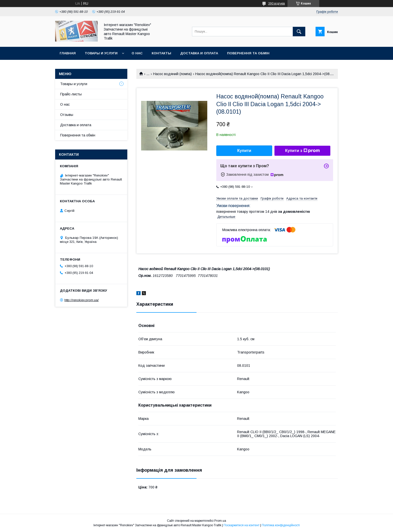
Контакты (161, 53)
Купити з (302, 151)
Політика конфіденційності (281, 525)
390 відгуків (277, 4)
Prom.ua (220, 521)
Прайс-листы (71, 94)
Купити (244, 151)
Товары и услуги (101, 53)
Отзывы (67, 115)
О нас (137, 53)
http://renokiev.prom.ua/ (82, 300)
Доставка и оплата (199, 53)
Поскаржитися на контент (241, 525)
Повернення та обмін (248, 53)
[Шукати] (299, 32)
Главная (68, 53)
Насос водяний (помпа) (172, 74)
